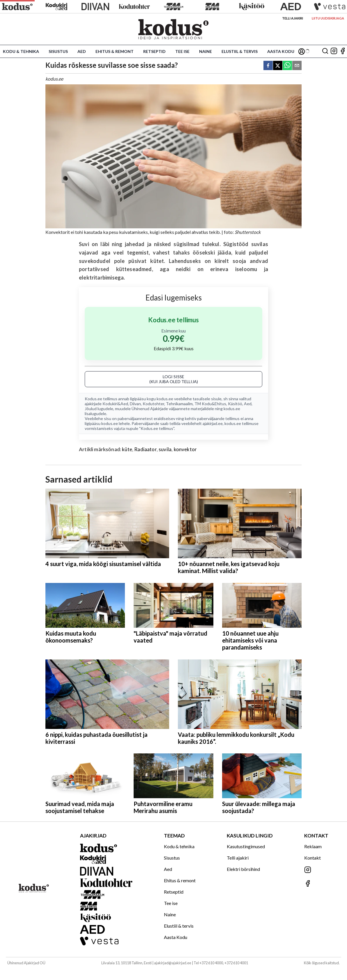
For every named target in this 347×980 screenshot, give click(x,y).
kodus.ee (165, 399)
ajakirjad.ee (213, 423)
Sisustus (58, 51)
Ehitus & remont (115, 51)
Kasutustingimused (246, 846)
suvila (165, 449)
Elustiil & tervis (240, 51)
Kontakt (313, 858)
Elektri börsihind (243, 869)
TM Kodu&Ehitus (210, 404)
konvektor (185, 449)
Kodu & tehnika (21, 51)
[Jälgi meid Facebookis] (343, 51)
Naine (206, 51)
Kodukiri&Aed (115, 404)
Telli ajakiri (293, 18)
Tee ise (182, 51)
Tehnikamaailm (179, 404)
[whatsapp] (287, 66)
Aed (82, 51)
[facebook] (268, 66)
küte (127, 449)
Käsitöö (235, 404)
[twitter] (278, 66)
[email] (297, 66)
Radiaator (145, 449)
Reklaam (313, 846)
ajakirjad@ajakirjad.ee (173, 963)
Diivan (135, 404)
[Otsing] (325, 51)
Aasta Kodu (281, 51)
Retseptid (154, 51)
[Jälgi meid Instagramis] (334, 51)
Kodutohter (153, 404)
